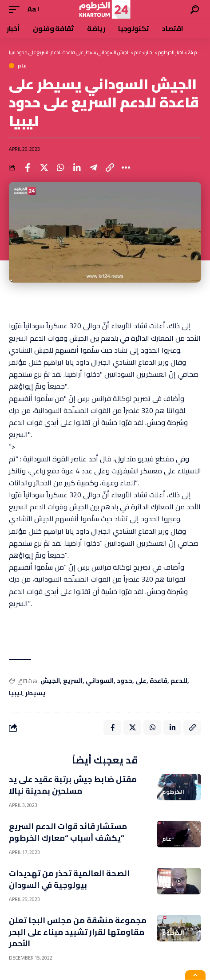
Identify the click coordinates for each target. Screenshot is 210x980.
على (141, 681)
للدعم (179, 681)
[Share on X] (44, 168)
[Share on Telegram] (93, 168)
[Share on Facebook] (28, 168)
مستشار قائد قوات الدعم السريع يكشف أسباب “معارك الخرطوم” (68, 832)
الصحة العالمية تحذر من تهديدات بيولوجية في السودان (69, 879)
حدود (125, 681)
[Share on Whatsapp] (60, 168)
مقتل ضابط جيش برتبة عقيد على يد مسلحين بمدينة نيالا (73, 785)
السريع (73, 681)
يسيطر (35, 693)
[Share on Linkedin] (77, 168)
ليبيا (16, 693)
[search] (195, 10)
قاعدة (158, 681)
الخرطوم (173, 792)
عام (22, 66)
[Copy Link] (110, 168)
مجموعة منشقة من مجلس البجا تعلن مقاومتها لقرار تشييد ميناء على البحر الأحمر (78, 932)
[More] (126, 168)
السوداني (100, 681)
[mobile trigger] (16, 9)
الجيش (50, 681)
